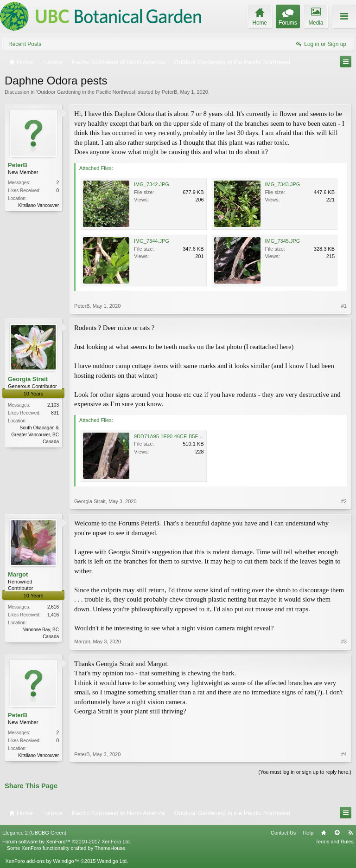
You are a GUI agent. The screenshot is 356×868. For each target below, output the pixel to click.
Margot (18, 574)
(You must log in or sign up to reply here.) (305, 772)
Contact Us (283, 833)
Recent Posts (25, 44)
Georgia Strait (28, 379)
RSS (350, 833)
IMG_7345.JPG (283, 241)
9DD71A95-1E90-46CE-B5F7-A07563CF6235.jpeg (192, 436)
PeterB (170, 92)
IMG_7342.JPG (152, 184)
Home (324, 833)
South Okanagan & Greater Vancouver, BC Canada (35, 435)
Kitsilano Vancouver (38, 205)
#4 (344, 754)
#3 (344, 641)
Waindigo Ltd (112, 861)
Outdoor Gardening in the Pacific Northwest (86, 92)
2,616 (53, 607)
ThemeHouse (110, 848)
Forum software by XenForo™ (67, 842)
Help (308, 833)
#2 (344, 501)
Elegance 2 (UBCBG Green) (34, 833)
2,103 (53, 405)
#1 (344, 306)
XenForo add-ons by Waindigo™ (42, 861)
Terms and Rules (334, 842)
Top (337, 833)
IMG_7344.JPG (152, 241)
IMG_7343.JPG (283, 184)
